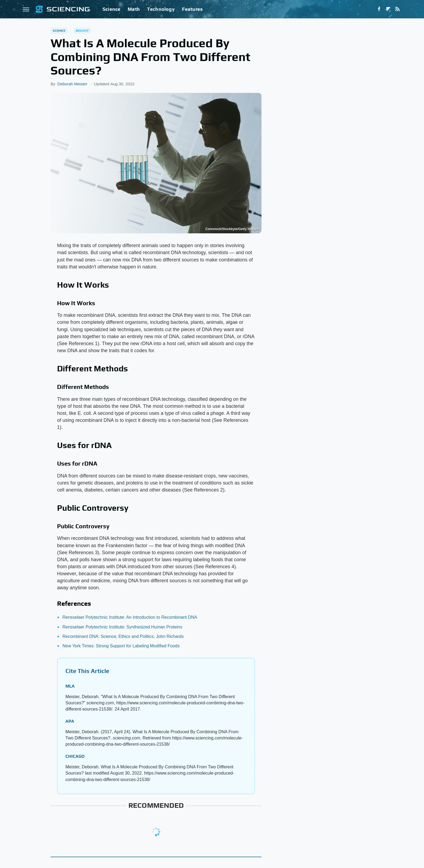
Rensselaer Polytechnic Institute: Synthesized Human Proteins (122, 627)
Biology (82, 31)
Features (192, 9)
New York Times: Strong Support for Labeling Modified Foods (121, 646)
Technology (161, 9)
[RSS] (398, 9)
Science (111, 9)
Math (134, 9)
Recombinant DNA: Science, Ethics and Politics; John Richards (123, 636)
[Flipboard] (388, 9)
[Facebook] (379, 9)
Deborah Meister (72, 84)
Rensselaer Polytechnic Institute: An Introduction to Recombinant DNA (130, 617)
